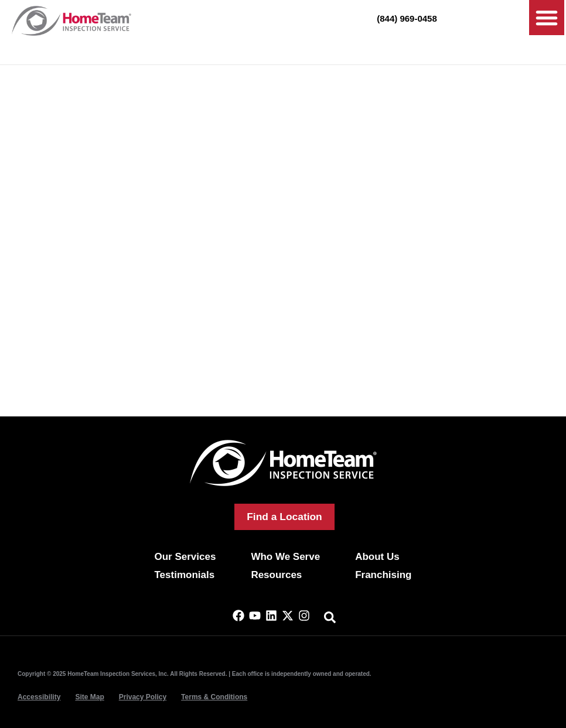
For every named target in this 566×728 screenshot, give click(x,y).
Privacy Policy (143, 697)
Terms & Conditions (214, 697)
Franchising (383, 575)
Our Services (185, 557)
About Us (377, 557)
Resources (276, 575)
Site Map (89, 697)
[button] (547, 18)
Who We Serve (285, 557)
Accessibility (39, 697)
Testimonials (184, 575)
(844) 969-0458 (407, 18)
